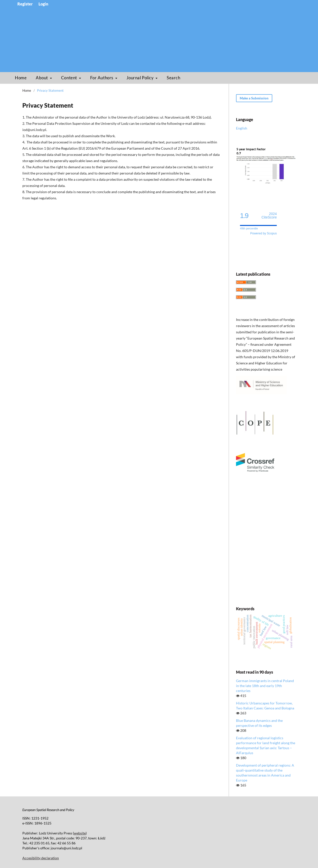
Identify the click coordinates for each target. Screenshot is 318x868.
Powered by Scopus (263, 233)
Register (25, 4)
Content (69, 78)
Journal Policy (140, 78)
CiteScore (269, 216)
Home (21, 78)
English (242, 128)
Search (173, 78)
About (42, 78)
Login (43, 4)
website (80, 833)
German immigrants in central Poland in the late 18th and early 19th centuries (265, 686)
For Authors (102, 78)
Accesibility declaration (41, 858)
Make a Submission (254, 98)
